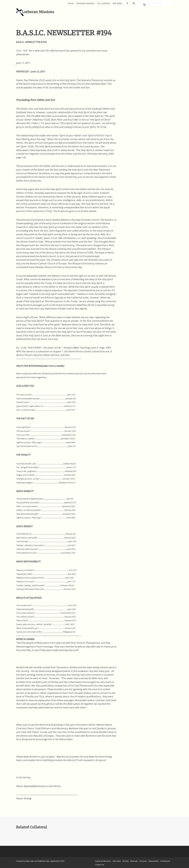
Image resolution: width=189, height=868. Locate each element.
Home (71, 3)
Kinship (126, 861)
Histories (143, 861)
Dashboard (165, 861)
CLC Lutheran (103, 3)
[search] (155, 5)
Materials (134, 861)
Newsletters (154, 861)
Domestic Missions (85, 3)
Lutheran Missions (103, 861)
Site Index (117, 3)
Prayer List (100, 865)
